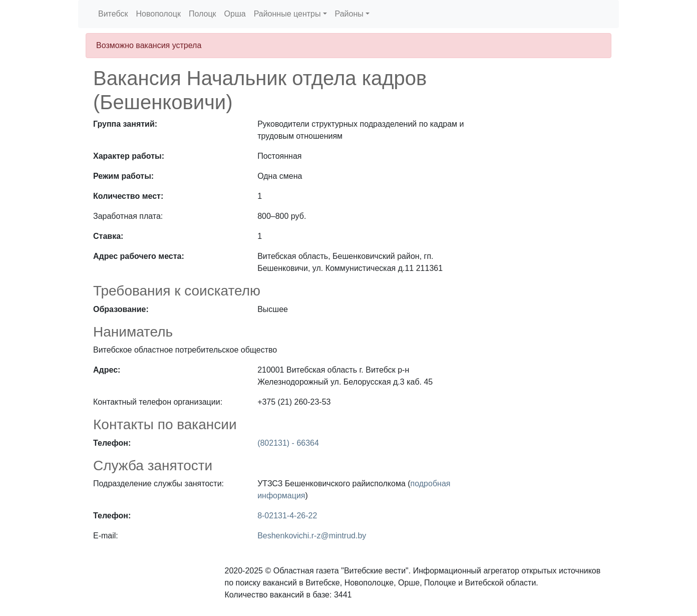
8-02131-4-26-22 (287, 516)
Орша (235, 14)
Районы (349, 14)
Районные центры (287, 14)
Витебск (113, 14)
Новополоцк (158, 14)
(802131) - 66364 (288, 443)
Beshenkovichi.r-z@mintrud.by (312, 536)
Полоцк (203, 14)
